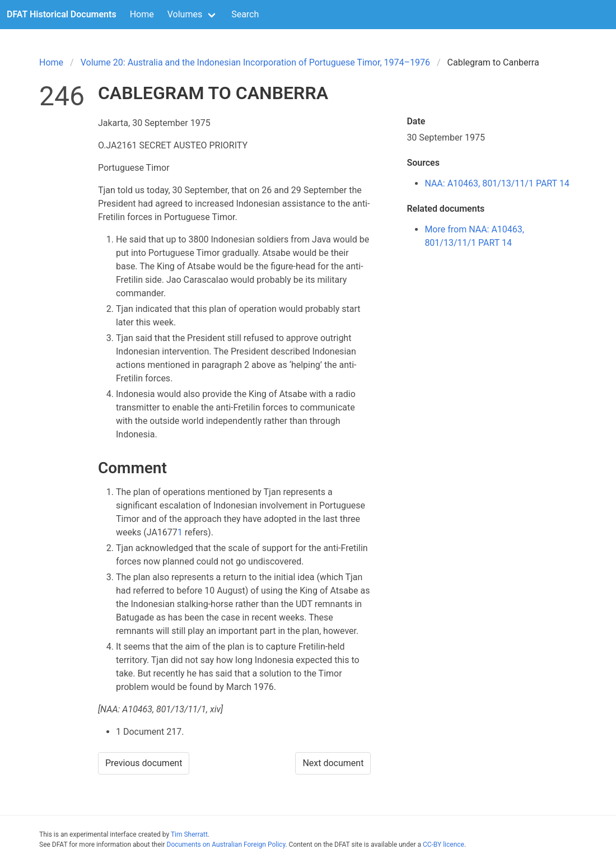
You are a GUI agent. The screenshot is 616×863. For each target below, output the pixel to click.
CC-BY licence (444, 845)
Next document (333, 763)
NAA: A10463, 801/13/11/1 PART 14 (497, 183)
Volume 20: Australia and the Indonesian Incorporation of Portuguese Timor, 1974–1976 (255, 62)
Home (142, 14)
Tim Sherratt (189, 834)
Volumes (185, 14)
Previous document (144, 763)
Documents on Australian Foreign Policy (226, 845)
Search (245, 14)
